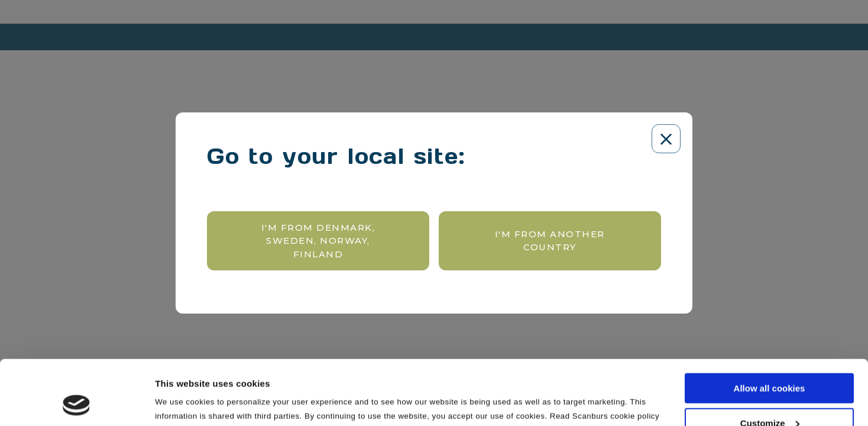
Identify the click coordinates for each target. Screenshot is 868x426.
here (164, 369)
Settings (173, 401)
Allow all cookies (770, 327)
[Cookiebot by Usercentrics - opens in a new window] (77, 403)
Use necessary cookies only (769, 397)
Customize (770, 362)
